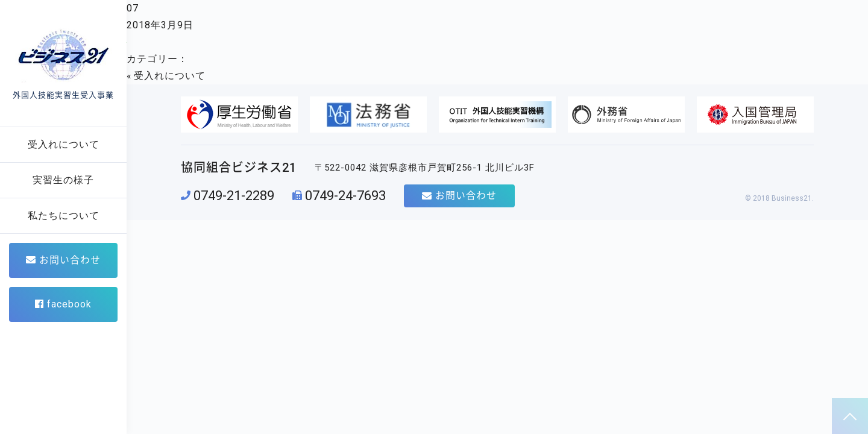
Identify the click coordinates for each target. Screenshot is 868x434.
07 (133, 8)
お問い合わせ (63, 260)
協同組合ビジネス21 (239, 168)
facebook (63, 304)
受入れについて (170, 76)
